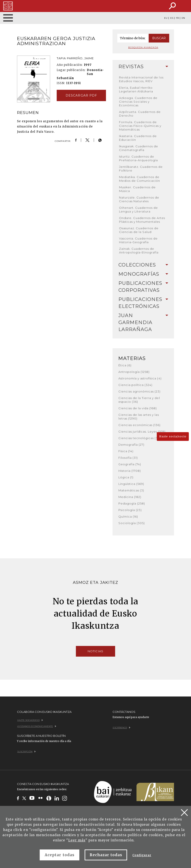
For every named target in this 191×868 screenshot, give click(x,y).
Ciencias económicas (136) (140, 425)
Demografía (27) (131, 445)
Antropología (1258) (134, 372)
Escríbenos (122, 728)
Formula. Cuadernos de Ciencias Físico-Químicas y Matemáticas (140, 126)
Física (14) (126, 451)
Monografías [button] (143, 274)
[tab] (143, 67)
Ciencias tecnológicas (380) (141, 438)
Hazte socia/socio (173, 436)
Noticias (95, 651)
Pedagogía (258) (132, 503)
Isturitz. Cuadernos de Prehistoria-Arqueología (139, 158)
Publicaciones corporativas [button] (143, 287)
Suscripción (26, 752)
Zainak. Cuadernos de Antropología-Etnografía (139, 251)
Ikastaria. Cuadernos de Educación (138, 138)
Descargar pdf (81, 95)
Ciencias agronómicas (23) (140, 391)
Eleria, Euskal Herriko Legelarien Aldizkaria (136, 89)
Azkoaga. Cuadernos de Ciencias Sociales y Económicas (138, 102)
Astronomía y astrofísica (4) (140, 378)
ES (172, 18)
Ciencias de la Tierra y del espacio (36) (139, 400)
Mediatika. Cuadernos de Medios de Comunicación (140, 179)
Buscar (159, 38)
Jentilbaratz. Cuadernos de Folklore (141, 169)
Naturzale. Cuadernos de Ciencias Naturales (139, 199)
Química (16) (128, 516)
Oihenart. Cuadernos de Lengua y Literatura (139, 210)
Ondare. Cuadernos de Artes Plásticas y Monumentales (142, 220)
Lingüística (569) (131, 484)
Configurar (142, 855)
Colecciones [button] (143, 265)
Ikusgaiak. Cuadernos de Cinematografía (139, 148)
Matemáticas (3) (131, 490)
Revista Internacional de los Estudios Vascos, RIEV (141, 79)
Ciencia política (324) (136, 385)
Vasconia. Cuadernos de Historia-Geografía (138, 240)
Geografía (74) (130, 464)
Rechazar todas (106, 855)
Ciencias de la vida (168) (138, 408)
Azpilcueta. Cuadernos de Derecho (140, 114)
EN (183, 18)
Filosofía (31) (128, 458)
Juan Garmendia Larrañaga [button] (143, 322)
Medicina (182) (130, 497)
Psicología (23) (130, 510)
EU (166, 18)
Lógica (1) (126, 477)
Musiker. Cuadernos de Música (137, 189)
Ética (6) (125, 365)
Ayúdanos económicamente (37, 726)
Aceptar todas (60, 855)
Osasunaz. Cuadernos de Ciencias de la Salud (139, 230)
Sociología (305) (132, 523)
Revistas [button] (143, 67)
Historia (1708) (130, 471)
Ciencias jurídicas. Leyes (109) (142, 431)
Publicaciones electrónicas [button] (143, 303)
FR (177, 18)
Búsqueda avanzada (143, 47)
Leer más (77, 840)
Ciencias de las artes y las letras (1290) (139, 417)
